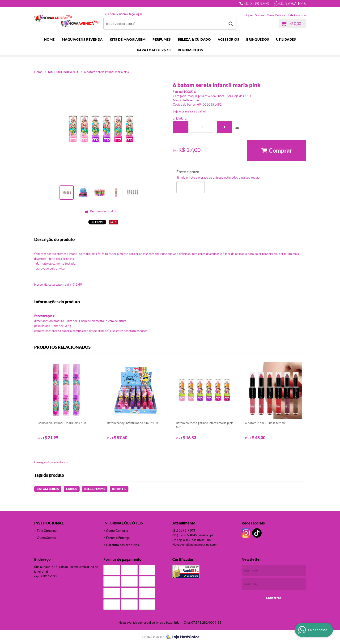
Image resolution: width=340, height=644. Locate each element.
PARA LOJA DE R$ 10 (154, 50)
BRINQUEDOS (258, 39)
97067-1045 (293, 4)
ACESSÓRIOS (228, 39)
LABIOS (72, 489)
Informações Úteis (123, 523)
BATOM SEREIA (48, 489)
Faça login (136, 14)
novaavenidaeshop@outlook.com (195, 545)
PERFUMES (162, 39)
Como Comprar (117, 531)
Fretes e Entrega (118, 538)
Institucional (49, 523)
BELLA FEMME (95, 489)
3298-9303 (257, 4)
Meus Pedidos (276, 15)
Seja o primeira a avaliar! (189, 111)
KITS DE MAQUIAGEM (128, 39)
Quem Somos (255, 15)
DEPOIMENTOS (190, 50)
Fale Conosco (297, 15)
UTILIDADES (286, 39)
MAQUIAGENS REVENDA (82, 39)
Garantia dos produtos (122, 545)
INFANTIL (119, 489)
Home (49, 39)
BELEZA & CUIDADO (194, 39)
